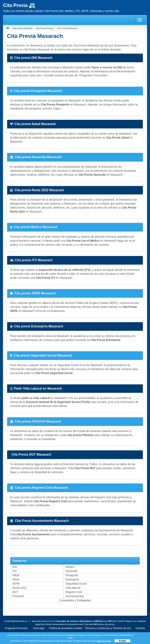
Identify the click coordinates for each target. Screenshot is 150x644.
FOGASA (18, 596)
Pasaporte (72, 575)
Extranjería (72, 579)
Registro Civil (74, 592)
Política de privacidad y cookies (66, 628)
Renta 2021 (19, 588)
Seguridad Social (76, 584)
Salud (16, 579)
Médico (70, 567)
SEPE (16, 584)
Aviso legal (39, 628)
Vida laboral (73, 588)
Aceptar (122, 641)
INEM (16, 575)
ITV (15, 571)
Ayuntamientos (75, 596)
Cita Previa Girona (45, 28)
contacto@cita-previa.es (16, 621)
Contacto (140, 628)
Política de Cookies (104, 641)
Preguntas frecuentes (16, 628)
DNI (15, 567)
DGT (15, 592)
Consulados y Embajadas (75, 600)
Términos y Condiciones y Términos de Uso (108, 628)
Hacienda (71, 571)
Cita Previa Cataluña (22, 28)
